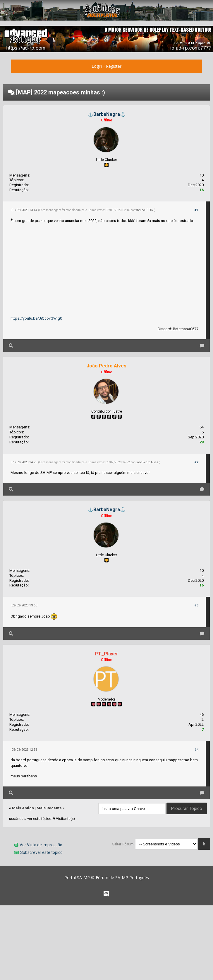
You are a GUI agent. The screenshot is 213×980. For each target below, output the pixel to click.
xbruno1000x (144, 210)
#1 (196, 210)
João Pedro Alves (147, 462)
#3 (196, 605)
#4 (196, 750)
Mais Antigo (23, 808)
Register (114, 66)
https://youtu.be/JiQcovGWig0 (36, 318)
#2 (196, 462)
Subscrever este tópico (41, 852)
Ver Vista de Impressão (41, 845)
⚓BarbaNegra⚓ (107, 114)
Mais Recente (49, 808)
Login (97, 66)
